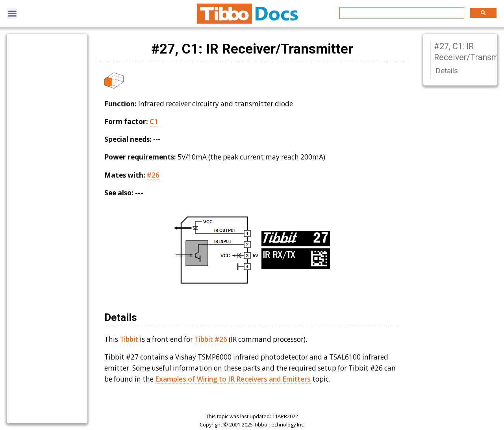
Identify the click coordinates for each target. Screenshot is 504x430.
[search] (401, 13)
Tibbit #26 (211, 339)
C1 (154, 121)
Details (447, 71)
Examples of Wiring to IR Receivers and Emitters (233, 379)
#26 (153, 175)
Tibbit (129, 339)
